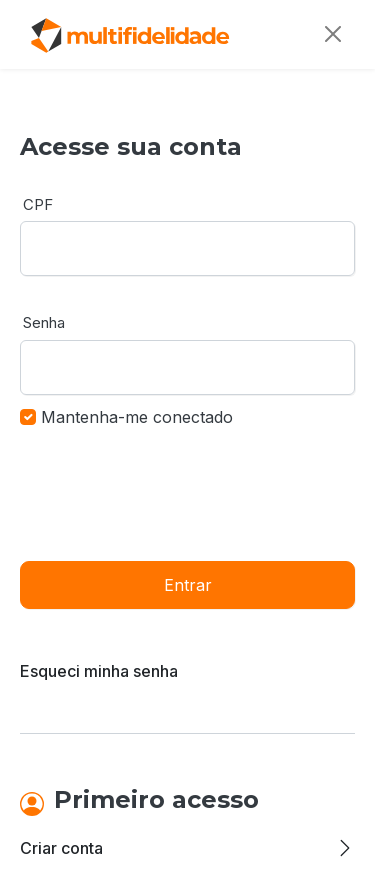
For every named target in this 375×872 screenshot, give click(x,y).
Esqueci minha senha (99, 671)
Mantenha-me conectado (137, 417)
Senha (44, 322)
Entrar (188, 585)
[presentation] (172, 492)
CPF (38, 204)
